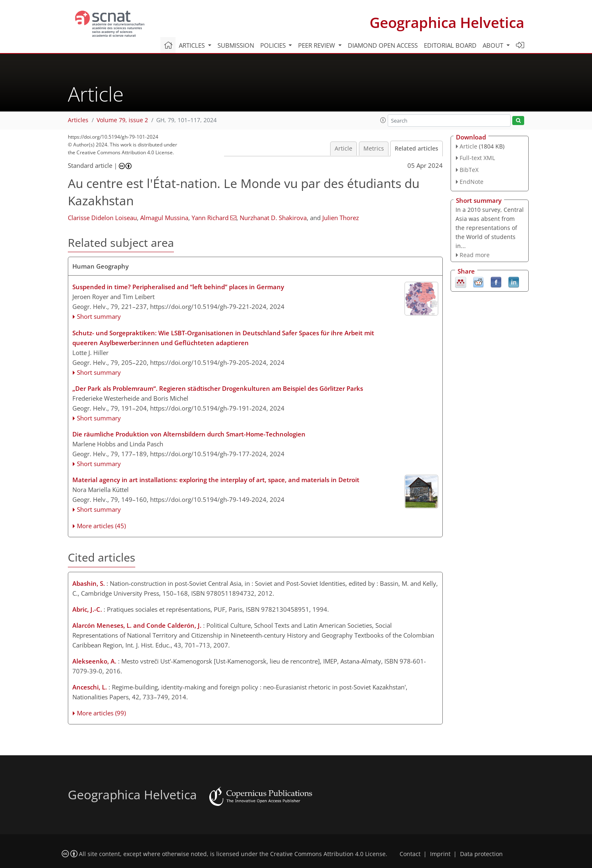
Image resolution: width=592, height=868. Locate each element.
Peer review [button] (317, 45)
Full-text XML (477, 158)
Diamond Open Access (383, 45)
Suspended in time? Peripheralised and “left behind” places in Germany (178, 287)
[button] (383, 120)
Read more (475, 255)
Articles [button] (193, 45)
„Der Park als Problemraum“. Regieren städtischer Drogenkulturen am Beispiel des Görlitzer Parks (218, 388)
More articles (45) (101, 526)
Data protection (481, 854)
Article (343, 149)
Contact (410, 854)
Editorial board (450, 45)
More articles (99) (101, 713)
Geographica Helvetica (447, 22)
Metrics (374, 149)
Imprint (440, 854)
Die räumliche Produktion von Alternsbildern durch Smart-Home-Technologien (189, 434)
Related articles (416, 149)
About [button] (494, 45)
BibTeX (469, 170)
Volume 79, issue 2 (122, 120)
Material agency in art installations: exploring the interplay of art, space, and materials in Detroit (216, 480)
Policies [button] (274, 45)
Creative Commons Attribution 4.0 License (328, 854)
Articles (78, 120)
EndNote (472, 182)
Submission (236, 45)
